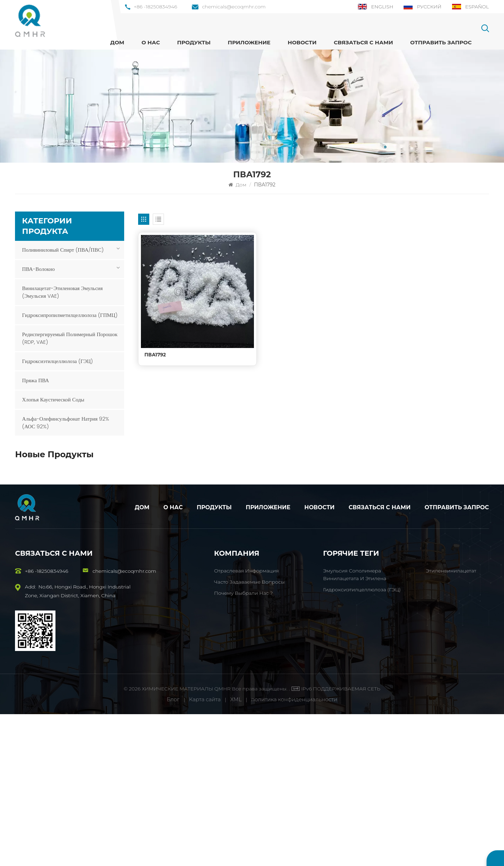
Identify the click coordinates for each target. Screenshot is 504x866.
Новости (302, 42)
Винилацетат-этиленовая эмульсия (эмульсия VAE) (62, 292)
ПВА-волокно (38, 269)
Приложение (249, 42)
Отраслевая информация (247, 723)
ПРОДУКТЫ (194, 42)
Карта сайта (206, 851)
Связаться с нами (363, 42)
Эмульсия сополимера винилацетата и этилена (84, 513)
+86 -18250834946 (151, 7)
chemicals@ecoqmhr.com (229, 7)
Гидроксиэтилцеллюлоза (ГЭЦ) (57, 361)
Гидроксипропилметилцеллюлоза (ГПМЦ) (70, 315)
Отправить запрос (441, 42)
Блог (173, 851)
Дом (117, 42)
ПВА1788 (63, 473)
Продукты (214, 660)
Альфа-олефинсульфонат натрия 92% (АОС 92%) (65, 423)
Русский (423, 7)
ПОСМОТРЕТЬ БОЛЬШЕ (76, 481)
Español (470, 7)
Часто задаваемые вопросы (249, 734)
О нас (151, 42)
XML (236, 851)
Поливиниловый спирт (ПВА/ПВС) (63, 250)
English (375, 7)
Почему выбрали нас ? (243, 745)
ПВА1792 (155, 348)
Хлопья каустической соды (53, 399)
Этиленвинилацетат (451, 723)
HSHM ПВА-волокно (78, 547)
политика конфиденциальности (294, 851)
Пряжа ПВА (35, 380)
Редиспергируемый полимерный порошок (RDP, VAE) (70, 338)
